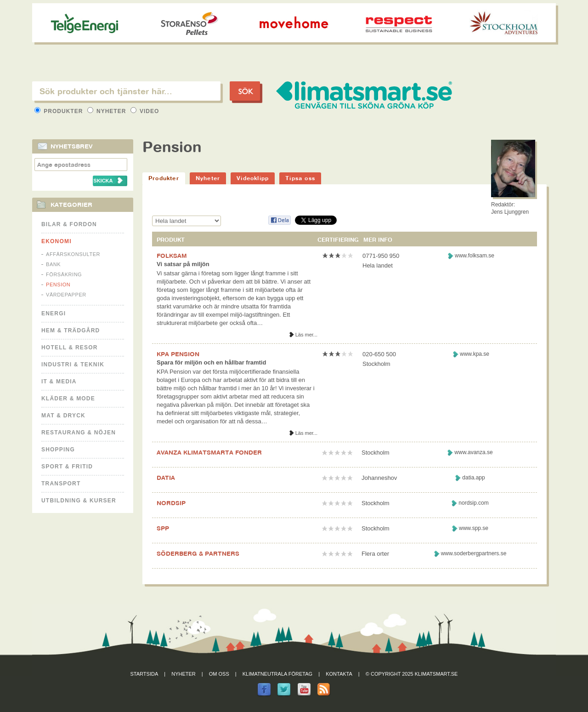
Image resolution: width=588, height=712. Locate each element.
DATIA (166, 478)
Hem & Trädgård (71, 330)
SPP (163, 528)
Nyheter (108, 111)
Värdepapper (66, 295)
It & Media (59, 382)
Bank (53, 264)
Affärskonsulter (73, 254)
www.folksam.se (475, 256)
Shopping (58, 450)
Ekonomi (57, 241)
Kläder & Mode (68, 399)
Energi (54, 313)
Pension (58, 285)
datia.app (473, 478)
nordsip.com (473, 503)
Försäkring (64, 274)
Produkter (60, 111)
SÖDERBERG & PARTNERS (198, 553)
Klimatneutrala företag (277, 674)
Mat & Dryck (63, 416)
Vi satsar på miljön (183, 264)
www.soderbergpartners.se (474, 553)
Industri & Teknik (73, 365)
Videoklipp (253, 178)
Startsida (144, 674)
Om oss (219, 674)
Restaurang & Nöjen (79, 433)
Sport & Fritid (67, 467)
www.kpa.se (475, 354)
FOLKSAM (172, 256)
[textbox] (126, 91)
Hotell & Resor (70, 347)
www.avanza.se (473, 452)
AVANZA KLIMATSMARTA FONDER (209, 452)
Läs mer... (306, 335)
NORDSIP (171, 503)
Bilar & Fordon (69, 224)
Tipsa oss (300, 178)
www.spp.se (474, 528)
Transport (61, 484)
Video (145, 111)
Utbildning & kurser (79, 501)
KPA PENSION (178, 354)
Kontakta (339, 674)
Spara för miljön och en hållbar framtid (211, 362)
